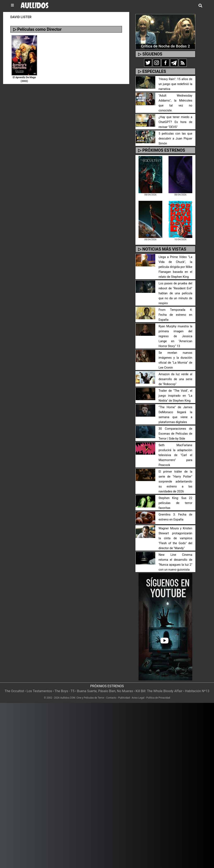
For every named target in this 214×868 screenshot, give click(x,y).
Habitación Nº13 (197, 686)
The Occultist (14, 686)
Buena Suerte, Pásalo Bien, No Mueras (105, 686)
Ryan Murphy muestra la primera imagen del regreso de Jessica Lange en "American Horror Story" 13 (175, 331)
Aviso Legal (138, 693)
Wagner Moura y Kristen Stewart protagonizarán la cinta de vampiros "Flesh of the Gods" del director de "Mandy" (175, 533)
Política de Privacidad (158, 693)
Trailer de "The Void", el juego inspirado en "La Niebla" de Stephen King (175, 391)
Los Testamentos (39, 686)
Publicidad (124, 693)
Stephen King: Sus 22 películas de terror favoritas (175, 498)
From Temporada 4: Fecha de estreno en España (175, 310)
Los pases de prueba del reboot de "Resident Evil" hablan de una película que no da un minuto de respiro (175, 288)
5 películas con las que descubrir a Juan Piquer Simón (175, 134)
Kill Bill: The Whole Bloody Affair (159, 686)
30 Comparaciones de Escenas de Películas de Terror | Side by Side (175, 429)
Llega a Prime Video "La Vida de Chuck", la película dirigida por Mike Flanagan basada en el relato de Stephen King (175, 262)
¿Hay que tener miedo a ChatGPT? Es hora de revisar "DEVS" (175, 117)
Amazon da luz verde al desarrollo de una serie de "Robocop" (175, 374)
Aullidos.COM (68, 693)
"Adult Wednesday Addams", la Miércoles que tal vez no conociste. (175, 101)
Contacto (111, 693)
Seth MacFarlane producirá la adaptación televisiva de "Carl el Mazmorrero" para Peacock (175, 450)
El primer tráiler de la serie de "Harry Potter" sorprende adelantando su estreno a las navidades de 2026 (175, 477)
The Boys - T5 (65, 686)
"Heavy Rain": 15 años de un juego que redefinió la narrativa (175, 84)
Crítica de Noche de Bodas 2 (165, 46)
